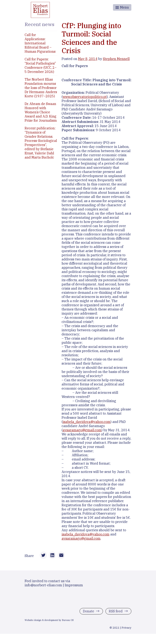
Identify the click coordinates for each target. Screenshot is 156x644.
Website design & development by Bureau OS (49, 621)
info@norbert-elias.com (43, 586)
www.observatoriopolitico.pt (85, 97)
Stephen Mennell (116, 59)
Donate (89, 612)
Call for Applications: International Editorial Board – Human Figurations (40, 43)
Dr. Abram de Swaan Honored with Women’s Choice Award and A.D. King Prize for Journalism (41, 112)
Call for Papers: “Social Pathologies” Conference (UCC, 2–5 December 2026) (41, 65)
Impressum (74, 586)
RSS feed (116, 612)
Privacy (126, 629)
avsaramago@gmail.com (82, 430)
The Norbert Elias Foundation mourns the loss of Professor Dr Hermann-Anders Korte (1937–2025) (41, 88)
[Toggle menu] (122, 7)
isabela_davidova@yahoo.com (87, 422)
